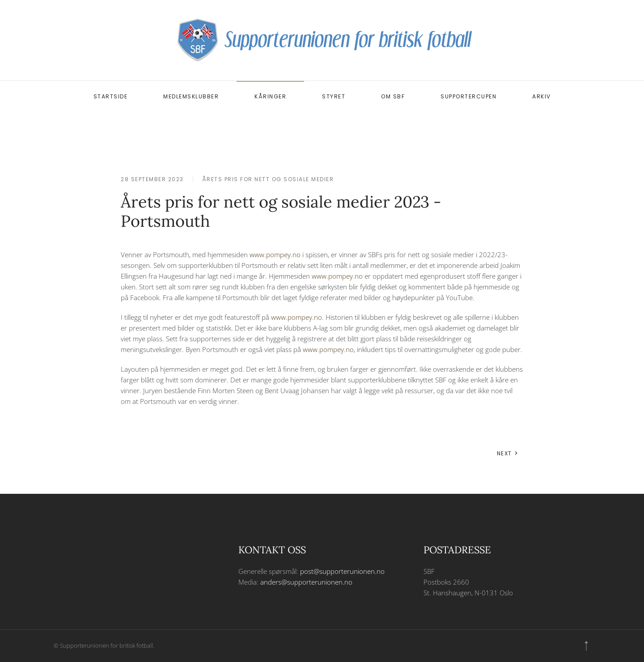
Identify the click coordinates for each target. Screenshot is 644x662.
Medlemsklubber (191, 96)
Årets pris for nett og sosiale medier (268, 179)
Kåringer (270, 96)
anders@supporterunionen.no (306, 582)
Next (508, 453)
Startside (111, 96)
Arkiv (542, 96)
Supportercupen (468, 96)
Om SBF (393, 96)
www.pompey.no (275, 255)
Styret (334, 96)
